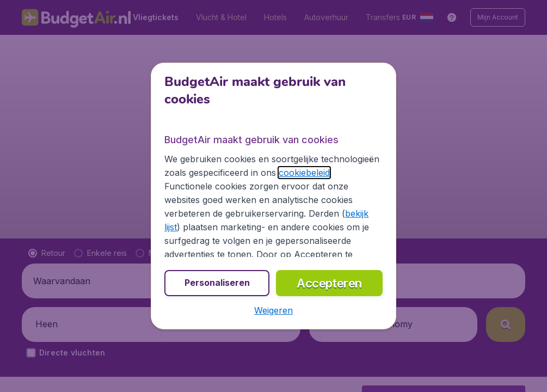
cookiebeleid (304, 173)
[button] (273, 310)
